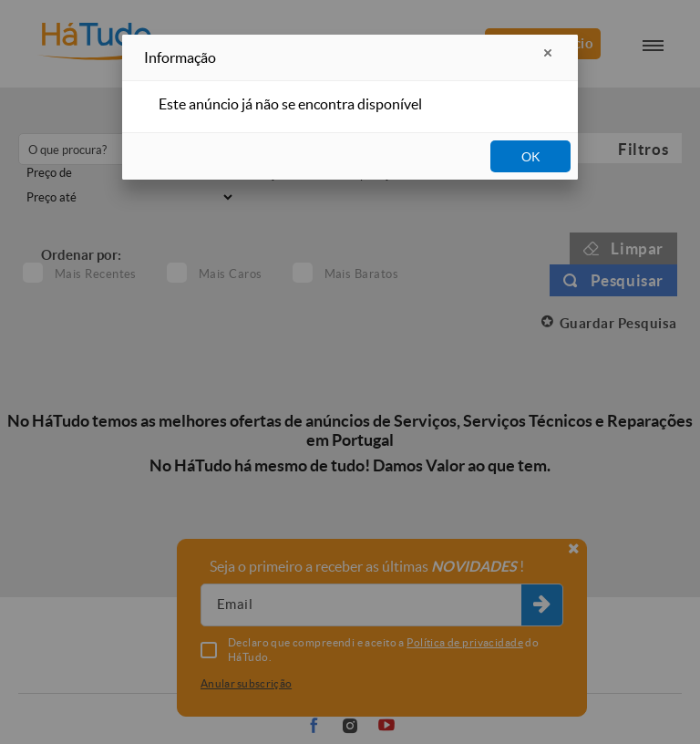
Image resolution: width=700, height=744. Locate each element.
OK (531, 157)
